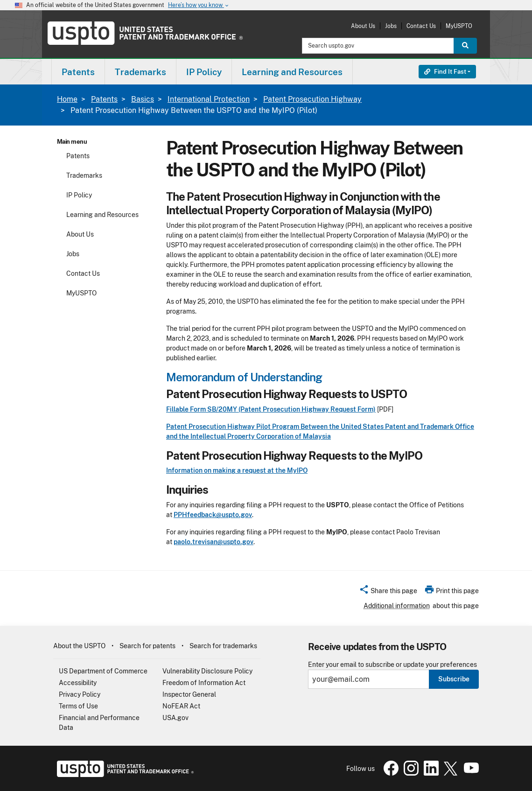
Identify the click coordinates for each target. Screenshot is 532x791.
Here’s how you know (199, 5)
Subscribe (454, 679)
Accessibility (78, 683)
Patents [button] (78, 72)
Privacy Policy (80, 694)
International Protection (209, 99)
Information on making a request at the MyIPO (237, 470)
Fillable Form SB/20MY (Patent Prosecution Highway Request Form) (271, 409)
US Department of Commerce (103, 671)
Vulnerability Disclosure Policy (207, 671)
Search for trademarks (223, 646)
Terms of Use (78, 706)
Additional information (397, 606)
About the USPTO (79, 646)
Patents (104, 99)
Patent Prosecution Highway (312, 99)
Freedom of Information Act (204, 683)
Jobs (391, 26)
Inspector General (189, 694)
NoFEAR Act (181, 706)
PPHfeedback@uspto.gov (213, 515)
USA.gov (175, 718)
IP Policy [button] (204, 72)
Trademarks (84, 175)
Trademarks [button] (140, 72)
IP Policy (79, 195)
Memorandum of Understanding (244, 377)
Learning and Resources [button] (292, 72)
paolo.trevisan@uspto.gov (213, 542)
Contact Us (421, 26)
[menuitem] (78, 72)
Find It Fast (445, 72)
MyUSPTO (459, 26)
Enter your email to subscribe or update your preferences (392, 665)
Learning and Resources (102, 215)
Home (67, 99)
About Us (363, 26)
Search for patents (147, 646)
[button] (388, 592)
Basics (143, 99)
